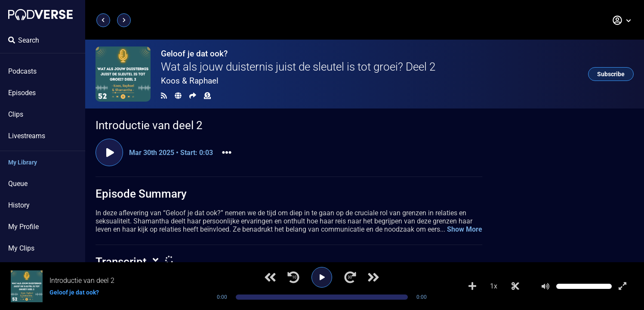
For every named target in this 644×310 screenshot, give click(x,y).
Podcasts (22, 71)
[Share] (193, 96)
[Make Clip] (515, 286)
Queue (18, 184)
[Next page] (124, 20)
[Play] (322, 277)
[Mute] (545, 286)
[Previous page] (103, 20)
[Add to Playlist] (472, 286)
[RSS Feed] (164, 96)
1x (494, 286)
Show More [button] (465, 229)
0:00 (222, 297)
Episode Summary (141, 194)
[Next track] (373, 277)
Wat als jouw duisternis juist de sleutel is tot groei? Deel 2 (298, 67)
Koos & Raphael (190, 81)
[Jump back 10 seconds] (293, 277)
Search (24, 40)
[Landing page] (40, 15)
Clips (16, 114)
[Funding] (207, 96)
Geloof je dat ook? (194, 54)
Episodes (22, 93)
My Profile (23, 227)
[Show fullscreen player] (622, 286)
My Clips (21, 248)
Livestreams (27, 136)
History (19, 205)
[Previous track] (270, 277)
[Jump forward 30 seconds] (350, 277)
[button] (622, 20)
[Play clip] (109, 152)
